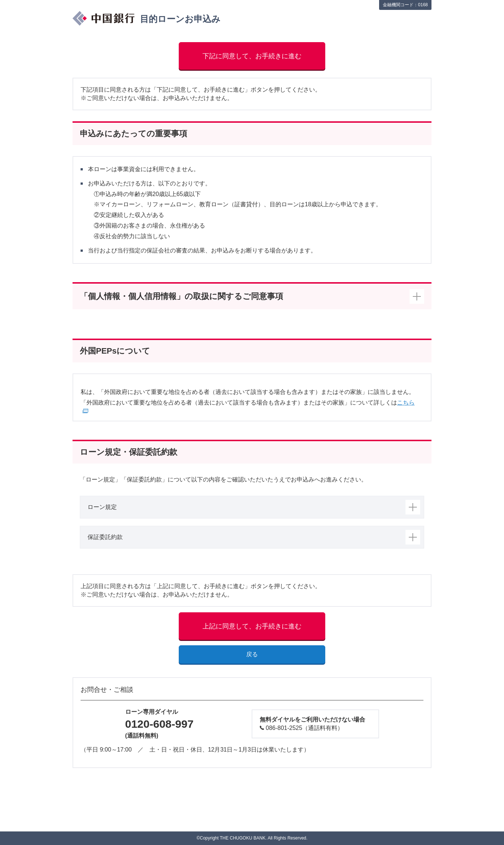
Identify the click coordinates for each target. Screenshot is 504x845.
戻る (252, 654)
